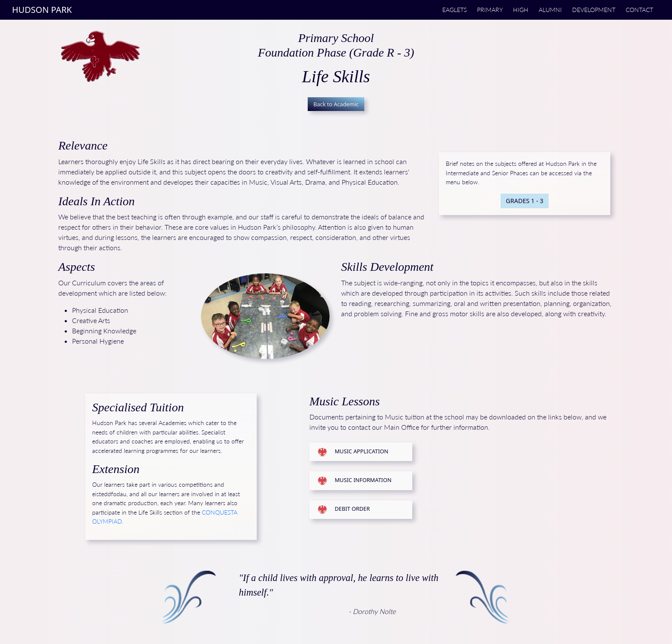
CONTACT (639, 10)
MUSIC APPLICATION (361, 451)
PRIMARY (490, 10)
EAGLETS (454, 10)
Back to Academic (336, 104)
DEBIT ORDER (352, 509)
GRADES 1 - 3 (524, 201)
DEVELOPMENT (594, 10)
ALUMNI (550, 10)
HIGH (521, 10)
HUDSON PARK (42, 10)
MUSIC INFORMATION (363, 480)
